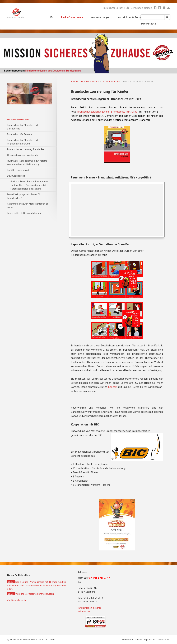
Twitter (160, 8)
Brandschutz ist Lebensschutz (85, 81)
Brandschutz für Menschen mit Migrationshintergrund (23, 142)
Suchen (167, 17)
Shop (153, 17)
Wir (51, 17)
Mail (169, 8)
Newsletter (164, 8)
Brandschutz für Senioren (20, 134)
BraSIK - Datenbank (17, 170)
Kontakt (113, 387)
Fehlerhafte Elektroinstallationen (24, 213)
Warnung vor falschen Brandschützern (31, 594)
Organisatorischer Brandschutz (23, 155)
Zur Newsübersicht (17, 600)
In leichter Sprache (114, 8)
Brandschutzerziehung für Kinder (26, 149)
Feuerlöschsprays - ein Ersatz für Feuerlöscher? (24, 196)
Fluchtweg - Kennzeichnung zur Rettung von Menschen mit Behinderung (27, 163)
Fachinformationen (72, 17)
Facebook (155, 8)
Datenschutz (148, 24)
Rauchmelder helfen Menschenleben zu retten (28, 205)
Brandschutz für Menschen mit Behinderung (23, 127)
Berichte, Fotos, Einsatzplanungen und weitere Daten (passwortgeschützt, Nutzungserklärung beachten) (30, 185)
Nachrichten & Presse (130, 17)
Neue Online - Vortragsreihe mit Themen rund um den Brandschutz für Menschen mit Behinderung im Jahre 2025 (37, 585)
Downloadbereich (16, 176)
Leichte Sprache (128, 8)
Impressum (150, 640)
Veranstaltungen (100, 17)
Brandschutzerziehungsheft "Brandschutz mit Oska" (108, 112)
